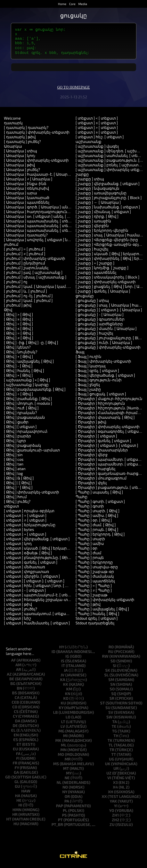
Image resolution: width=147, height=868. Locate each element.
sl (106, 678)
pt (60, 823)
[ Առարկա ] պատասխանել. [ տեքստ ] (41, 224)
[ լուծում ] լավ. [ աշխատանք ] (33, 276)
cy (15, 720)
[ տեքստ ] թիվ (18, 608)
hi (20, 808)
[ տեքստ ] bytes (19, 533)
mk (58, 744)
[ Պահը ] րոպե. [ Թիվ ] (97, 533)
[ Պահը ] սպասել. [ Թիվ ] (99, 495)
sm (111, 683)
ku (63, 706)
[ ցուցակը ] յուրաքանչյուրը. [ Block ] (111, 341)
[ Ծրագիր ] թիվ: (91, 425)
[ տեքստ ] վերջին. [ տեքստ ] (32, 580)
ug (112, 762)
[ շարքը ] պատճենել (96, 276)
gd (8, 780)
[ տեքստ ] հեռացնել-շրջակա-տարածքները (48, 603)
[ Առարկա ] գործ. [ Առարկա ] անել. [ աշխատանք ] (54, 210)
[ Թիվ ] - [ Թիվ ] (18, 369)
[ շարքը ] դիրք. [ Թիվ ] (97, 220)
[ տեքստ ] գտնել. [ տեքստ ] (31, 566)
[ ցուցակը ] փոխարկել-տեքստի (108, 351)
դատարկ (13, 126)
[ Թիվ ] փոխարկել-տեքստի (32, 495)
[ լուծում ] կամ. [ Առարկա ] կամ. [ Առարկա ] (47, 290)
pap (60, 809)
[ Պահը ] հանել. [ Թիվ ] (97, 617)
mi (65, 739)
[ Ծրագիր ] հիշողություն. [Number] (110, 411)
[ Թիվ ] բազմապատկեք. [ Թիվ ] (35, 393)
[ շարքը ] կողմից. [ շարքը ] (102, 271)
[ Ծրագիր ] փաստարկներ (102, 453)
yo (112, 814)
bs (15, 696)
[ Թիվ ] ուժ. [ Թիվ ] (21, 411)
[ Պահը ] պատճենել (95, 584)
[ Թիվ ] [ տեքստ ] (20, 430)
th (116, 739)
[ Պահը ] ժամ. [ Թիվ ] (96, 528)
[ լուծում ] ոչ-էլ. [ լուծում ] (28, 299)
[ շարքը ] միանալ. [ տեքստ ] (103, 215)
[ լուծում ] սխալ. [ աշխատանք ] (35, 280)
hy (62, 650)
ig (67, 660)
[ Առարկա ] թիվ (19, 168)
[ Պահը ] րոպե (90, 561)
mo (61, 758)
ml (64, 748)
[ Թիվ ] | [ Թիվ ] (18, 486)
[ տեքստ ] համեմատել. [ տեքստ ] (37, 626)
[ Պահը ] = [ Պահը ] (94, 589)
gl (17, 785)
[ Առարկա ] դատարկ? (26, 238)
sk (108, 674)
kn (68, 697)
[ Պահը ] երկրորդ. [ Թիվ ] (100, 538)
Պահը (82, 500)
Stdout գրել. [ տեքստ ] (97, 622)
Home (62, 4)
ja (66, 674)
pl (65, 814)
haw (26, 794)
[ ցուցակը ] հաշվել (94, 337)
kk (66, 688)
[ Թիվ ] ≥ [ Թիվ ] (18, 323)
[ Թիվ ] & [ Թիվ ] (19, 481)
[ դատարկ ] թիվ (20, 140)
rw (105, 660)
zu (112, 828)
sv (111, 716)
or (67, 800)
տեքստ (11, 509)
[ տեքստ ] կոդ (18, 547)
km (69, 692)
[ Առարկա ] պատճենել (27, 206)
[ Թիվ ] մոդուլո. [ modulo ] (28, 407)
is (63, 664)
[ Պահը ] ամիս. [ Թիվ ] (97, 519)
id (53, 655)
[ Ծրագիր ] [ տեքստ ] (96, 439)
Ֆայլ (80, 355)
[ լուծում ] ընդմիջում (24, 266)
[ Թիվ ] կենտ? (17, 351)
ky (61, 711)
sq (114, 697)
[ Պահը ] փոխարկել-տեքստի (105, 603)
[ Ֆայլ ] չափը (88, 393)
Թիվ (8, 313)
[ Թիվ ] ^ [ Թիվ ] (18, 491)
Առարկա (13, 150)
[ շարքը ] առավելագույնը (101, 196)
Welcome (12, 122)
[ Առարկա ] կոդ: (20, 159)
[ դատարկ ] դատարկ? (26, 131)
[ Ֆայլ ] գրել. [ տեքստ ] (97, 374)
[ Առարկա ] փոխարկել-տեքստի (36, 164)
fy (17, 771)
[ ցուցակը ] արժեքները (99, 327)
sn (113, 688)
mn (63, 753)
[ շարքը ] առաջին (93, 224)
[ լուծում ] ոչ (16, 285)
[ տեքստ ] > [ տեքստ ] (97, 131)
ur (116, 772)
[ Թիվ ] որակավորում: (26, 435)
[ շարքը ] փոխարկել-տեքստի (106, 285)
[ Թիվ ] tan (14, 467)
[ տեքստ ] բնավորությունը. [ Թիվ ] (38, 561)
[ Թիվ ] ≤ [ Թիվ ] (18, 332)
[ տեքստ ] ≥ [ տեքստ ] (97, 136)
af (13, 664)
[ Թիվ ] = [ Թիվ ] (19, 337)
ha (18, 799)
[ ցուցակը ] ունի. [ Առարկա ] (104, 346)
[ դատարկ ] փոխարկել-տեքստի (37, 136)
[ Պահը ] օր (86, 552)
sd (113, 664)
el (13, 734)
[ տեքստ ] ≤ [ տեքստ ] (97, 126)
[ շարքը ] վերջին (92, 229)
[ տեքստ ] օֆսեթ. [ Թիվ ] (28, 556)
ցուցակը (85, 299)
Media (83, 4)
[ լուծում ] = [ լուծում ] (25, 252)
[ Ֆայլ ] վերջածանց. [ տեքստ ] (105, 379)
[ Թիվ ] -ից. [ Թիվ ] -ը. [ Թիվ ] (31, 346)
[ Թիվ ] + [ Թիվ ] (18, 360)
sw (110, 720)
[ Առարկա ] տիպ (20, 154)
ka (63, 683)
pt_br (57, 828)
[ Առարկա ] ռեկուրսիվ (26, 192)
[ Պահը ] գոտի (90, 509)
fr (15, 766)
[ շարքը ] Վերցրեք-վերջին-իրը (107, 243)
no (65, 790)
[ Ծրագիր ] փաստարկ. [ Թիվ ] (105, 421)
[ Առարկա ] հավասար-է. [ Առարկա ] (40, 178)
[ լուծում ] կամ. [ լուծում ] (28, 304)
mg (61, 734)
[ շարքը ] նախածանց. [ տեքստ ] (108, 210)
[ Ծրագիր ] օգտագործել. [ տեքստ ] (110, 435)
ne (67, 781)
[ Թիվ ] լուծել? (17, 505)
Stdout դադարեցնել (95, 626)
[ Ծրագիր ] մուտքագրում (101, 481)
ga (16, 776)
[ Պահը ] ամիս (90, 547)
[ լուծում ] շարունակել (26, 271)
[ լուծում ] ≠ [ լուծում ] (25, 257)
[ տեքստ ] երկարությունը (30, 528)
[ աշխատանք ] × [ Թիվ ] (27, 383)
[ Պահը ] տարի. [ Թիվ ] (98, 514)
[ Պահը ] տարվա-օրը (97, 570)
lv (63, 730)
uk (108, 767)
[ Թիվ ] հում (15, 500)
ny (65, 795)
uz (109, 776)
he (19, 804)
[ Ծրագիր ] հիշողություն (100, 407)
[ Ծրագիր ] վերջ (92, 458)
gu (17, 790)
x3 (115, 786)
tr (112, 753)
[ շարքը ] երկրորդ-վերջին (102, 234)
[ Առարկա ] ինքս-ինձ (25, 187)
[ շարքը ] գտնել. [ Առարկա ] (103, 294)
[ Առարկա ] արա (20, 196)
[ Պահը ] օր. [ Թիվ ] (94, 523)
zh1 (115, 819)
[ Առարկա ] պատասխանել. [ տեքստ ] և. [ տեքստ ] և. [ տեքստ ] (66, 234)
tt (114, 758)
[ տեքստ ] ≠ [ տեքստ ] (25, 523)
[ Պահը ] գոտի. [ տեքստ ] (100, 505)
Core (72, 4)
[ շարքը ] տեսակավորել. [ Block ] (107, 280)
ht (9, 822)
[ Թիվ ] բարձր (17, 439)
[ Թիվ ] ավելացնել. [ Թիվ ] (29, 365)
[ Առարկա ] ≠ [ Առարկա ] (28, 182)
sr (112, 702)
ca (17, 701)
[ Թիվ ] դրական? (20, 416)
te (114, 730)
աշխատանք (88, 145)
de (15, 729)
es (16, 743)
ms (56, 767)
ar (19, 673)
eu (15, 752)
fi (18, 762)
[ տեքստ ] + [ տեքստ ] (25, 538)
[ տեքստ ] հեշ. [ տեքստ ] (100, 140)
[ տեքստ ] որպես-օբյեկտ (29, 514)
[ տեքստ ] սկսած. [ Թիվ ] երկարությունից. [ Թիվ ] (53, 552)
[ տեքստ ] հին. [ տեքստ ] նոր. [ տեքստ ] (43, 589)
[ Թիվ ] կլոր (15, 444)
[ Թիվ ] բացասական (24, 421)
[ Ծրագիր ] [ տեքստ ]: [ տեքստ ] (107, 449)
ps (64, 819)
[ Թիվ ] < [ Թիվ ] (18, 327)
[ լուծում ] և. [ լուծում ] (25, 294)
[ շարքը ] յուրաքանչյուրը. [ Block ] (109, 201)
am (18, 668)
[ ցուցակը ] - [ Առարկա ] (100, 318)
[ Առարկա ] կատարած (27, 201)
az (9, 678)
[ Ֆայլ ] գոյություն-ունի (99, 383)
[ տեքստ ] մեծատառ (24, 570)
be (12, 682)
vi (109, 781)
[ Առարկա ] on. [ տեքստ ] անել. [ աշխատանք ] (49, 220)
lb (55, 716)
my (69, 776)
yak (113, 805)
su (108, 711)
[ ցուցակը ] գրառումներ (100, 323)
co (15, 710)
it (63, 669)
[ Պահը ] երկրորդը (94, 566)
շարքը (82, 178)
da (18, 724)
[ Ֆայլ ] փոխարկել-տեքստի (103, 365)
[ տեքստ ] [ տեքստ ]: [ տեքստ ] (34, 584)
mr (68, 762)
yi (116, 809)
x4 (115, 790)
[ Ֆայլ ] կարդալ (90, 369)
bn (19, 692)
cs (16, 715)
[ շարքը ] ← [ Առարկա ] (98, 206)
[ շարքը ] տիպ (90, 182)
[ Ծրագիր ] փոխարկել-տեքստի (108, 430)
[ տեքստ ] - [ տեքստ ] (25, 594)
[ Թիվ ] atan (15, 472)
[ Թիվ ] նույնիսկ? (21, 355)
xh (111, 795)
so (112, 692)
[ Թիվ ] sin (13, 458)
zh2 (116, 823)
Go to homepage (73, 91)
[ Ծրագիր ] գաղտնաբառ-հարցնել (110, 477)
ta (115, 725)
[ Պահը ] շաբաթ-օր (95, 575)
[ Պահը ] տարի (90, 542)
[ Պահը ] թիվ (88, 608)
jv (62, 678)
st (102, 706)
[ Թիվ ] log (13, 477)
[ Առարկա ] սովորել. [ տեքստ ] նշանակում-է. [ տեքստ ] (59, 243)
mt (66, 772)
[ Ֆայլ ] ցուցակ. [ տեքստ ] (101, 397)
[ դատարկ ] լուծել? (22, 145)
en (16, 738)
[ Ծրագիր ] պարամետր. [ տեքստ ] (110, 463)
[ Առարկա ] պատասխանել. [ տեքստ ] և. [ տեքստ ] (54, 229)
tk (110, 744)
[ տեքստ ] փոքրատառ (26, 575)
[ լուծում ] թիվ (18, 308)
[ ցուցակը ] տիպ (92, 304)
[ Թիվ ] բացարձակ (22, 449)
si (115, 669)
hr (15, 818)
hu (16, 827)
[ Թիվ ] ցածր (16, 425)
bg (13, 687)
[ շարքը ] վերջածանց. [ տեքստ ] (108, 187)
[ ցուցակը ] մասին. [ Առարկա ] (106, 332)
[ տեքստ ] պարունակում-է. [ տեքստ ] (41, 598)
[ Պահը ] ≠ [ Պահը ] (94, 594)
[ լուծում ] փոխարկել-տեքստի (35, 262)
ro (111, 650)
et (19, 748)
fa (18, 757)
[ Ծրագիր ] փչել (91, 486)
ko (66, 702)
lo (68, 720)
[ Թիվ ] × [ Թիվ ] (18, 379)
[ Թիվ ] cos (14, 463)
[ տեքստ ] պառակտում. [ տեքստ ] (38, 617)
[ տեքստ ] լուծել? (20, 612)
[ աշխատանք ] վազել (97, 150)
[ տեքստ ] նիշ (17, 622)
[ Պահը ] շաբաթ (91, 598)
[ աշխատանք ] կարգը (26, 388)
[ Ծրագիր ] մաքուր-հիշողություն (109, 402)
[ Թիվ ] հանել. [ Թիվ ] (24, 374)
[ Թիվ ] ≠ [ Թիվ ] (19, 341)
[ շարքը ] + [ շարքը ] (95, 266)
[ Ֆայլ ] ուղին (88, 360)
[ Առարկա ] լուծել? (22, 173)
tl (111, 748)
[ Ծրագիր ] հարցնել (95, 472)
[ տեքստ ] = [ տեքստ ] (25, 519)
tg (114, 734)
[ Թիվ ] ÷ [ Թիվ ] (18, 397)
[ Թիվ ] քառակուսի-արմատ (32, 453)
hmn (17, 813)
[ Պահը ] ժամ (88, 556)
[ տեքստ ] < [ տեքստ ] (97, 122)
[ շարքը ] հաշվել (92, 252)
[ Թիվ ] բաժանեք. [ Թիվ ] (28, 402)
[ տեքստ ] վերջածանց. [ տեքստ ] (37, 542)
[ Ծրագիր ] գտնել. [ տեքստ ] (103, 444)
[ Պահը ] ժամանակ (95, 580)
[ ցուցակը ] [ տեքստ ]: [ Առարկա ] (109, 313)
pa (67, 805)
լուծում (11, 248)
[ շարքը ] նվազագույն (97, 192)
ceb (15, 706)
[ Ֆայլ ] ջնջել (88, 388)
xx (104, 800)
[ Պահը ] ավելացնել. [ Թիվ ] (102, 612)
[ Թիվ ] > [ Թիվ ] (18, 318)
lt (63, 725)
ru (111, 655)
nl (59, 786)
